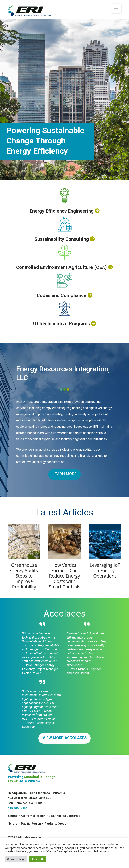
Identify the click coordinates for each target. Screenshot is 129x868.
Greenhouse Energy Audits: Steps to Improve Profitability (24, 576)
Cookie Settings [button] (16, 859)
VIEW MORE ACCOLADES (65, 738)
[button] (116, 8)
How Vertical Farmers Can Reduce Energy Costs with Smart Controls (65, 576)
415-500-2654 (18, 808)
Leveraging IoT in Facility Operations (105, 570)
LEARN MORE (65, 474)
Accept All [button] (38, 859)
